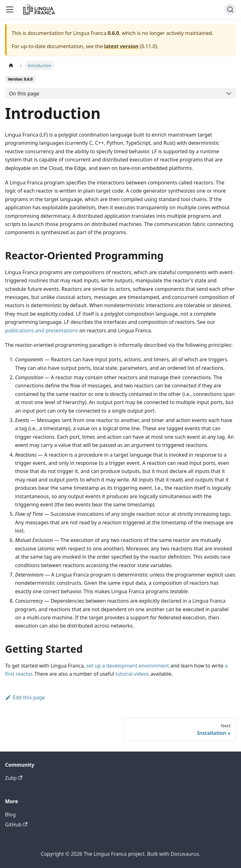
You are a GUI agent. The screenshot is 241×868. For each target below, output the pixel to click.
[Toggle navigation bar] (10, 9)
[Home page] (11, 66)
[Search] (230, 9)
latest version (121, 46)
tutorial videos (132, 674)
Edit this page (25, 697)
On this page (24, 93)
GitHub (16, 825)
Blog (10, 814)
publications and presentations (41, 330)
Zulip (14, 778)
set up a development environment (128, 666)
